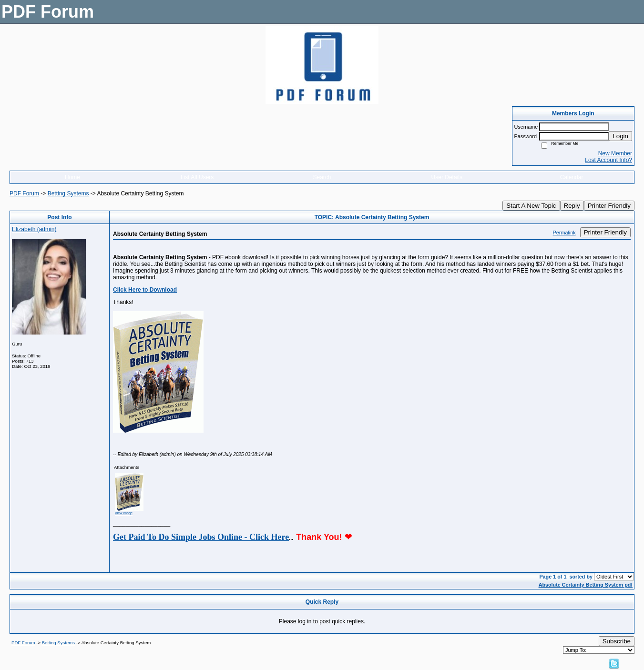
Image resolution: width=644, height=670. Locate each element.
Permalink (564, 233)
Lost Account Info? (608, 160)
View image (124, 513)
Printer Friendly (609, 206)
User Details (447, 177)
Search (322, 177)
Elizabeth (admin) (34, 229)
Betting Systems (68, 193)
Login (620, 136)
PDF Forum (24, 193)
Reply (572, 206)
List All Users (197, 177)
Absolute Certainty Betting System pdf (586, 585)
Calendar (572, 177)
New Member (615, 153)
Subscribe (617, 641)
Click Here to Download (145, 290)
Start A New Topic (531, 206)
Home (72, 177)
